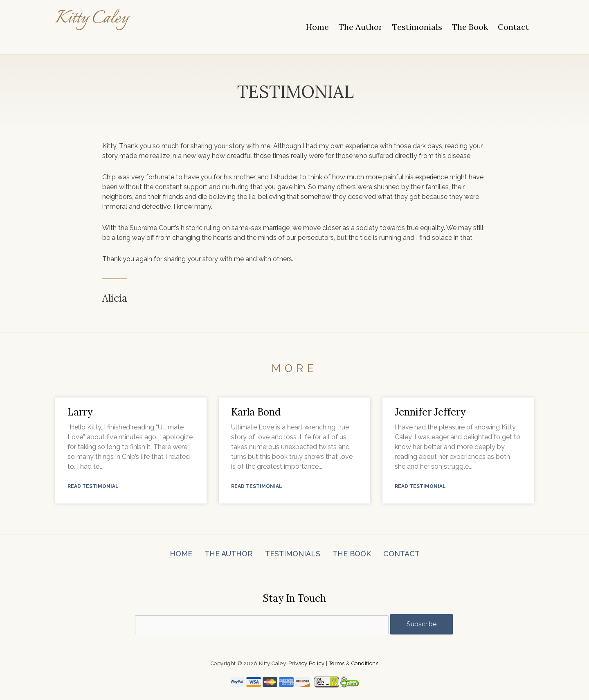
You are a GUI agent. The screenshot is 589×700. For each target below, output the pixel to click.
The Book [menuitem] (470, 27)
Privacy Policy (307, 663)
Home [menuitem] (317, 27)
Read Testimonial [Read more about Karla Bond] (257, 487)
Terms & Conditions (354, 663)
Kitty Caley (96, 18)
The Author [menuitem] (361, 27)
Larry (80, 412)
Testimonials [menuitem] (417, 27)
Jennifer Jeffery (430, 412)
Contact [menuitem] (513, 27)
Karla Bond (256, 412)
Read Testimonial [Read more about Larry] (93, 487)
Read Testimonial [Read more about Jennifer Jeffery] (420, 487)
